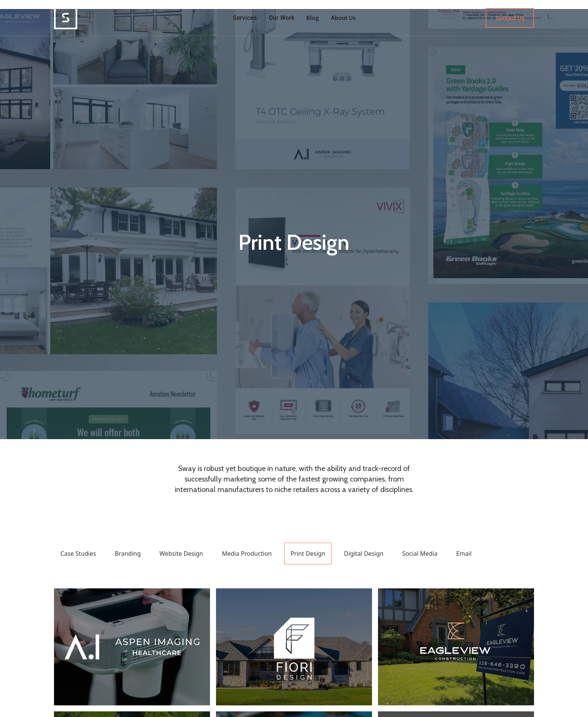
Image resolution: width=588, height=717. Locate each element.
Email (464, 553)
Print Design (308, 553)
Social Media (420, 553)
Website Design (181, 553)
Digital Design (364, 553)
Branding (128, 553)
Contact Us (510, 18)
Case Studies (78, 553)
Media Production (247, 553)
